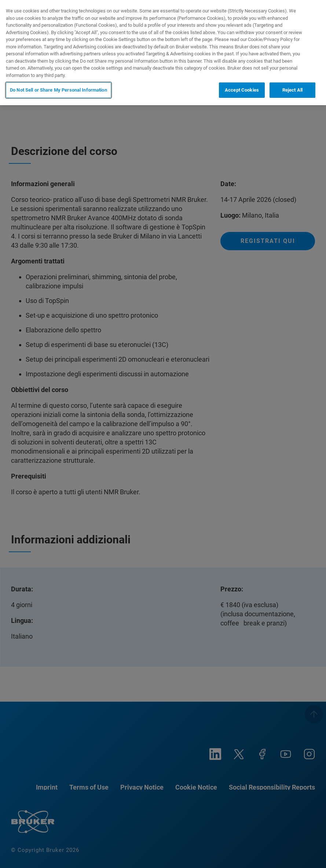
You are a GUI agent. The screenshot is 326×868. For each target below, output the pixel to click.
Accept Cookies (242, 90)
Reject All (292, 90)
